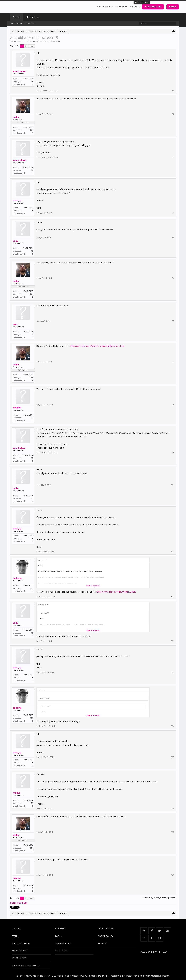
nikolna (17, 878)
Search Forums (16, 24)
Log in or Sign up (142, 2)
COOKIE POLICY (105, 936)
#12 (173, 552)
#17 (173, 757)
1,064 (31, 130)
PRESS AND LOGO (21, 943)
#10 (173, 453)
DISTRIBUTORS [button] (153, 7)
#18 (173, 809)
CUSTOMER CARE (64, 943)
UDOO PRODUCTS (105, 7)
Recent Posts (30, 24)
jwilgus (17, 793)
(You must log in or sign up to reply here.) (159, 898)
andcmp (17, 578)
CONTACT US (62, 951)
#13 (173, 596)
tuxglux (17, 408)
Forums (16, 17)
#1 (173, 91)
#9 (173, 405)
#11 (173, 485)
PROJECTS (135, 7)
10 (32, 251)
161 (32, 588)
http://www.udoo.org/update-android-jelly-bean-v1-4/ (97, 346)
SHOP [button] (173, 7)
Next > (32, 46)
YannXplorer (44, 41)
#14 (173, 641)
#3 (173, 158)
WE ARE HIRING (20, 951)
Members (31, 17)
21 (32, 803)
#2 (173, 114)
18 (32, 82)
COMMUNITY (121, 7)
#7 (173, 321)
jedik (15, 488)
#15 (173, 672)
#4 (173, 213)
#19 (173, 832)
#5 (173, 238)
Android (25, 41)
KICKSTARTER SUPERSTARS (26, 965)
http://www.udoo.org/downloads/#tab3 (116, 592)
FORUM (59, 936)
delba (16, 117)
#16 (173, 726)
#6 (173, 278)
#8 (173, 362)
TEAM (15, 936)
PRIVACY (102, 943)
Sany (15, 241)
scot (15, 324)
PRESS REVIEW (19, 958)
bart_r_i (17, 200)
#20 (173, 875)
